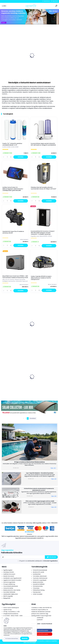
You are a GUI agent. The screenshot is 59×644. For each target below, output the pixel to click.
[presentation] (2, 55)
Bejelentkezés (47, 1)
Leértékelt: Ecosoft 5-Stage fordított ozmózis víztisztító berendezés (42, 381)
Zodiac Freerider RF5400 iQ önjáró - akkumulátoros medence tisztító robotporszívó (41, 278)
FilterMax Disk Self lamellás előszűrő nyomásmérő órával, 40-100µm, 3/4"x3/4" (44, 188)
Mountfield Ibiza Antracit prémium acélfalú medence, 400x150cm (12, 328)
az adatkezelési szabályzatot (34, 561)
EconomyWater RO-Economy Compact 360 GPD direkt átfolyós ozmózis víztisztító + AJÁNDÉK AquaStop (43, 233)
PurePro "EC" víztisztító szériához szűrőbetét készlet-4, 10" (12, 144)
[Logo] (31, 6)
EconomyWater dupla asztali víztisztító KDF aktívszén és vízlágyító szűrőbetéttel (43, 144)
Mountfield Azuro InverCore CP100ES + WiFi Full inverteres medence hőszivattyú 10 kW (15, 277)
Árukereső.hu (29, 534)
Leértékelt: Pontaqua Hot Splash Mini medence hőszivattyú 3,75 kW (13, 380)
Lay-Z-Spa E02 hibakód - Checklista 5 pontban (40, 473)
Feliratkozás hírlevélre (12, 553)
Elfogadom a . (39, 561)
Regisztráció (55, 1)
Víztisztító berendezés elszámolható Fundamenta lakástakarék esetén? (39, 489)
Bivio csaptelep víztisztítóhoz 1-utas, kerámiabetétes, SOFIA (42, 59)
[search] (56, 6)
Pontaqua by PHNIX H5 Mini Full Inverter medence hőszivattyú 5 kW (43, 328)
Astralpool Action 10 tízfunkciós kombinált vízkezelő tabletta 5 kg (15, 59)
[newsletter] (51, 557)
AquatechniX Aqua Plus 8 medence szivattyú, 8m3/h (13, 232)
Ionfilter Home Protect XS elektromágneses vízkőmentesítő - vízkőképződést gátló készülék (13, 189)
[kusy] (7, 74)
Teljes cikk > (53, 468)
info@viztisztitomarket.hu (11, 614)
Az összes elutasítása (12, 639)
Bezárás (25, 638)
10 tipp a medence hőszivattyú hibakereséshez (30, 462)
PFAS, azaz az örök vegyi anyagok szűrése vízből (40, 501)
